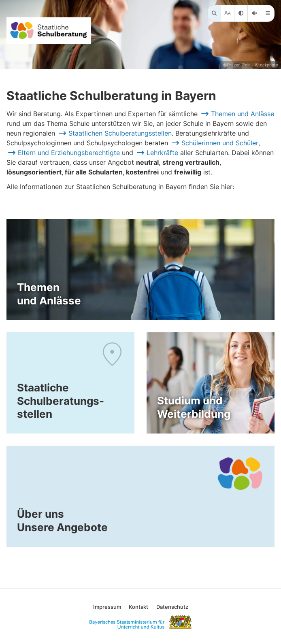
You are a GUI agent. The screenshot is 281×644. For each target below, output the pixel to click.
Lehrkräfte (162, 153)
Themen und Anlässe (243, 114)
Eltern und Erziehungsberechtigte (69, 153)
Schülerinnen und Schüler (220, 143)
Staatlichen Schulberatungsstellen (120, 133)
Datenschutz (172, 607)
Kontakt (138, 607)
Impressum (107, 607)
